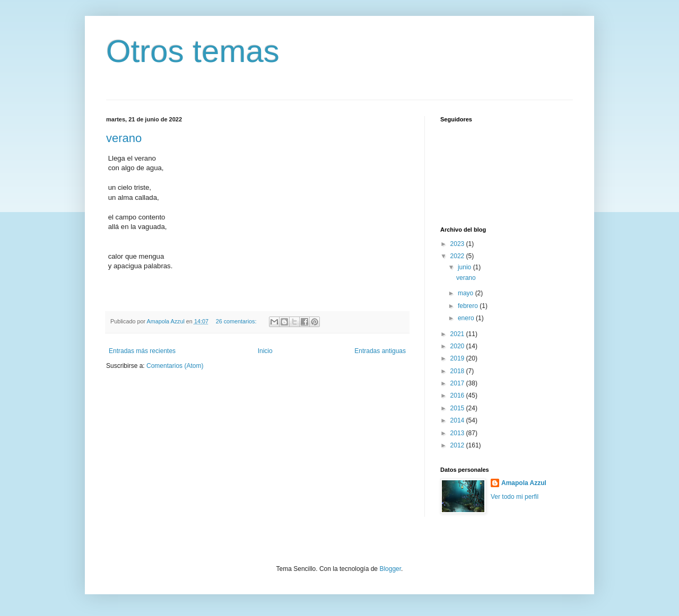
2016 (458, 395)
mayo (467, 293)
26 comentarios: (237, 321)
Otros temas (193, 51)
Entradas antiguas (380, 351)
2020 (458, 346)
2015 (458, 408)
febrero (469, 306)
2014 (458, 420)
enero (467, 318)
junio (465, 267)
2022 (458, 256)
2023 (458, 244)
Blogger (390, 569)
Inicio (265, 351)
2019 (458, 358)
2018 (458, 371)
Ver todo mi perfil (515, 497)
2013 (458, 433)
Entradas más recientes (142, 351)
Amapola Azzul (524, 483)
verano (124, 138)
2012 (458, 445)
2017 (458, 383)
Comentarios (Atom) (175, 366)
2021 (458, 334)
